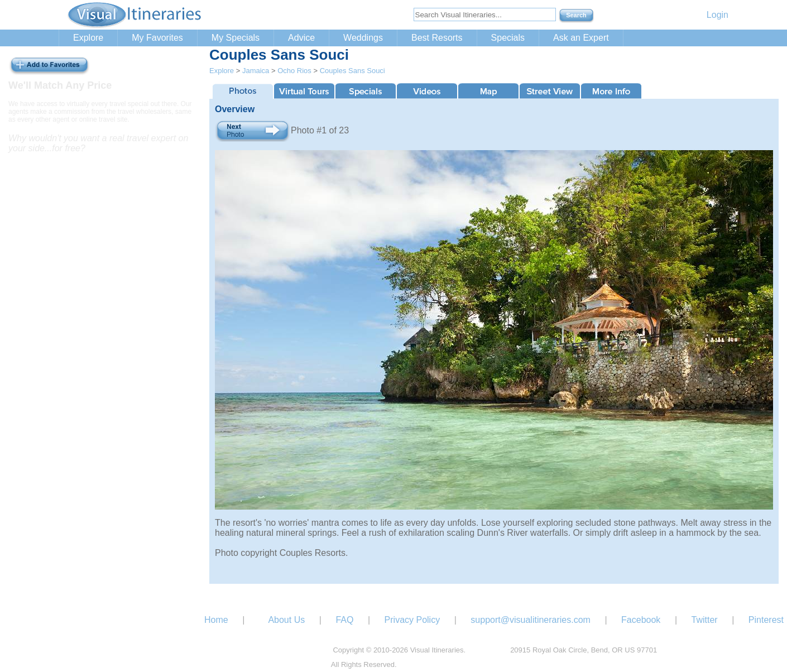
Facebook (641, 620)
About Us (286, 620)
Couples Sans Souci (352, 71)
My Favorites (157, 38)
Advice (301, 38)
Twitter (705, 620)
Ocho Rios (294, 71)
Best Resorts (437, 38)
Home (216, 620)
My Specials (236, 38)
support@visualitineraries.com (531, 620)
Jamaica (256, 71)
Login (718, 15)
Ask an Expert (581, 38)
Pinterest (766, 620)
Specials (508, 38)
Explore (88, 38)
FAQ (344, 620)
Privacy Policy (412, 620)
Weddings (363, 38)
